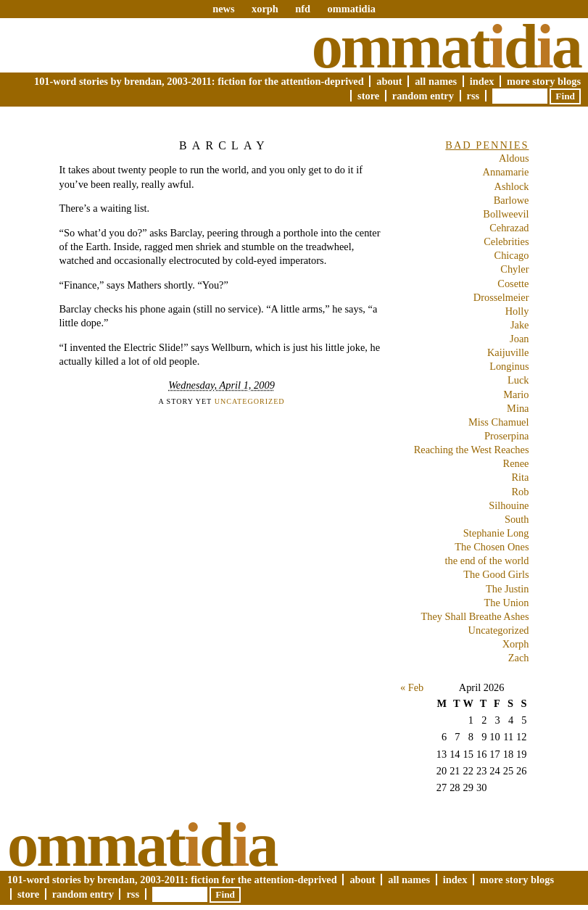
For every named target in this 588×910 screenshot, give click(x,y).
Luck (518, 380)
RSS (473, 96)
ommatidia (351, 9)
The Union (507, 603)
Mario (516, 394)
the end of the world (487, 561)
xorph (265, 9)
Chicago (512, 255)
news (223, 9)
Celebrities (506, 241)
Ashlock (512, 186)
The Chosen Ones (492, 547)
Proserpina (507, 436)
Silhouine (509, 505)
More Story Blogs (544, 81)
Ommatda (446, 46)
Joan (519, 339)
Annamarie (506, 172)
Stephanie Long (496, 533)
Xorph (516, 644)
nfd (303, 9)
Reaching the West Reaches (472, 450)
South (517, 519)
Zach (519, 658)
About (389, 81)
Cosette (513, 284)
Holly (517, 311)
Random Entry (423, 96)
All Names (436, 81)
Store (368, 96)
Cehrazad (509, 228)
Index (482, 81)
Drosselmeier (501, 297)
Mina (518, 408)
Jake (520, 325)
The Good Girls (496, 574)
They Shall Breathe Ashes (475, 616)
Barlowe (512, 200)
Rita (521, 477)
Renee (516, 463)
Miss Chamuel (499, 422)
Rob (521, 492)
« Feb (412, 687)
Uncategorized (250, 401)
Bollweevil (506, 214)
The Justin (508, 589)
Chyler (514, 269)
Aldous (514, 158)
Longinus (509, 366)
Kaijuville (508, 352)
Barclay (224, 145)
